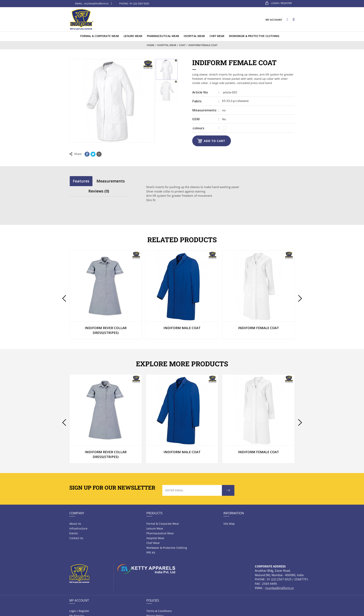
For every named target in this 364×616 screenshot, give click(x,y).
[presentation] (64, 298)
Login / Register (281, 3)
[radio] (224, 128)
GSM (196, 119)
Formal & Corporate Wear (163, 524)
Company (77, 513)
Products (154, 513)
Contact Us (76, 538)
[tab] (81, 181)
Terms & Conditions (159, 611)
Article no (200, 92)
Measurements (204, 110)
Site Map (229, 524)
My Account (79, 600)
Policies (153, 600)
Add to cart (214, 141)
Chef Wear (153, 543)
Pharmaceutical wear (160, 533)
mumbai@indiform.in (96, 3)
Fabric (197, 101)
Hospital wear (155, 538)
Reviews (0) (99, 191)
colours (198, 128)
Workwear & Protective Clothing (167, 548)
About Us (75, 524)
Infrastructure (78, 528)
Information (234, 513)
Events (74, 533)
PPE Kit (151, 553)
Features (81, 181)
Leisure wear (155, 528)
